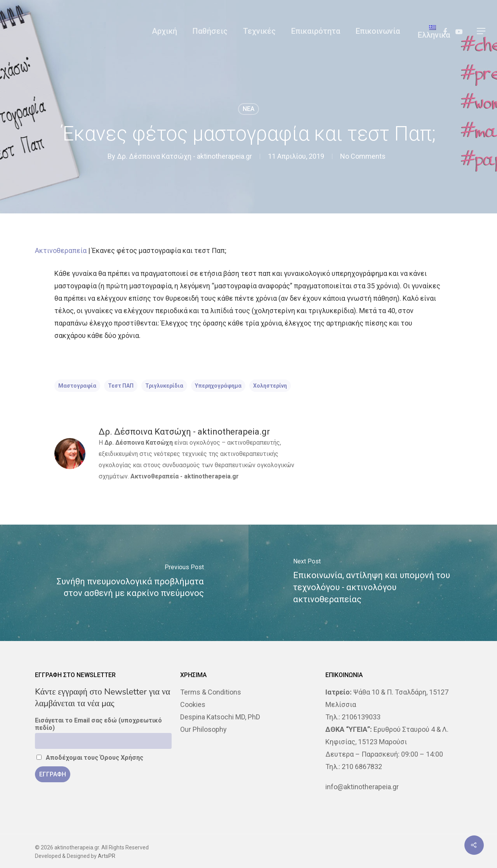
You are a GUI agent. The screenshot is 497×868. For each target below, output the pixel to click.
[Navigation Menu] (481, 31)
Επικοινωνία (378, 31)
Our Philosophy (203, 729)
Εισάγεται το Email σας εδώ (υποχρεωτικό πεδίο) (98, 724)
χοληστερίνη (270, 386)
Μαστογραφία (77, 386)
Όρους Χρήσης (122, 758)
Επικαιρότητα (316, 31)
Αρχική (164, 31)
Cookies (193, 704)
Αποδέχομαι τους (90, 758)
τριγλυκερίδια (164, 386)
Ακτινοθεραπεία (61, 250)
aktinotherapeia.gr (211, 476)
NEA (248, 109)
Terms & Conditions (211, 692)
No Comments (363, 156)
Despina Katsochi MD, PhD (220, 717)
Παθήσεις (210, 31)
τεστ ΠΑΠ (121, 386)
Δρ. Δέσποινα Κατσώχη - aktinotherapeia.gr (184, 156)
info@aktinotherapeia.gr (362, 787)
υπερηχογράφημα (218, 386)
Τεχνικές (259, 31)
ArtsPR (107, 856)
